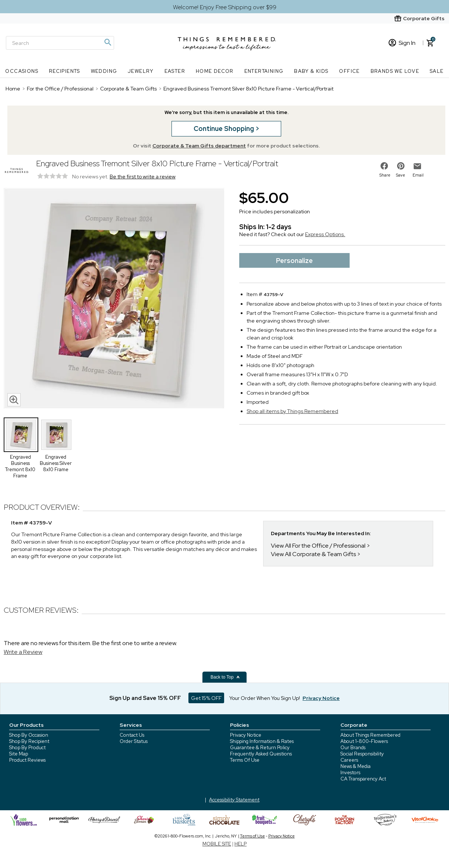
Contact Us (132, 735)
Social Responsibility (362, 754)
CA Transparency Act (363, 779)
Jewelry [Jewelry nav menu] (141, 71)
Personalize (294, 261)
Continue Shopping (224, 129)
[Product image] (114, 299)
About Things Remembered (370, 735)
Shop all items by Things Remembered (292, 411)
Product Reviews (27, 760)
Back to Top (225, 677)
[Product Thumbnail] (21, 435)
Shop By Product (27, 748)
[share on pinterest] (401, 166)
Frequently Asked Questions (261, 754)
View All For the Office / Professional (318, 546)
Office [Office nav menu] (349, 71)
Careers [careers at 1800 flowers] (349, 760)
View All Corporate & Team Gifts (313, 554)
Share (385, 175)
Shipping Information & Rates (262, 741)
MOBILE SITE (217, 844)
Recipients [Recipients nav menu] (65, 71)
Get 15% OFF (206, 698)
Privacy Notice (246, 735)
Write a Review (23, 652)
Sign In (402, 43)
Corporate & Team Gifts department (199, 146)
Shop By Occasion (29, 735)
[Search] (60, 43)
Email (418, 175)
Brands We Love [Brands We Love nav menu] (395, 71)
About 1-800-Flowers (364, 741)
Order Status (134, 741)
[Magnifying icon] (107, 42)
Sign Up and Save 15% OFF (145, 698)
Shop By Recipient (29, 741)
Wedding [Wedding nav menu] (104, 71)
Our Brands (353, 748)
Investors (350, 773)
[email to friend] (417, 166)
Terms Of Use (245, 760)
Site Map (19, 754)
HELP (241, 844)
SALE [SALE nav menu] (437, 71)
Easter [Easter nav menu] (175, 71)
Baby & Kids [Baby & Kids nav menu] (311, 71)
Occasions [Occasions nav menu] (22, 71)
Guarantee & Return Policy (260, 748)
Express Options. (325, 234)
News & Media (356, 766)
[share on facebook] (384, 166)
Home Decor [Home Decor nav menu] (215, 71)
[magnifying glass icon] (14, 400)
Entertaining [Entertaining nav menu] (264, 71)
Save (401, 175)
